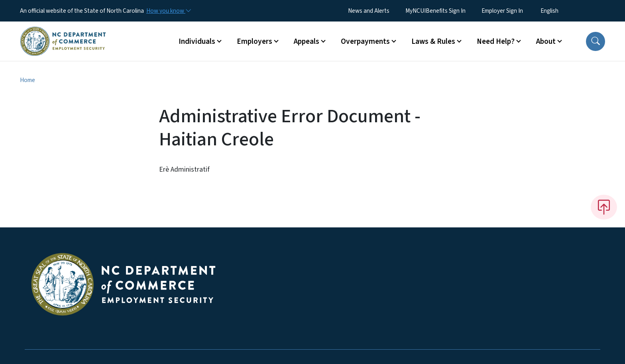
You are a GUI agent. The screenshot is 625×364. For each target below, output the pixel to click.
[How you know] (168, 11)
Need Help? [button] (496, 41)
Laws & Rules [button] (433, 41)
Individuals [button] (197, 41)
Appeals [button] (307, 41)
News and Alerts (369, 11)
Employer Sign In (502, 11)
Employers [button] (255, 41)
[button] (596, 41)
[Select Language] (562, 11)
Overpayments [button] (365, 41)
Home (28, 80)
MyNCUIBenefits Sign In (435, 11)
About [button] (546, 41)
